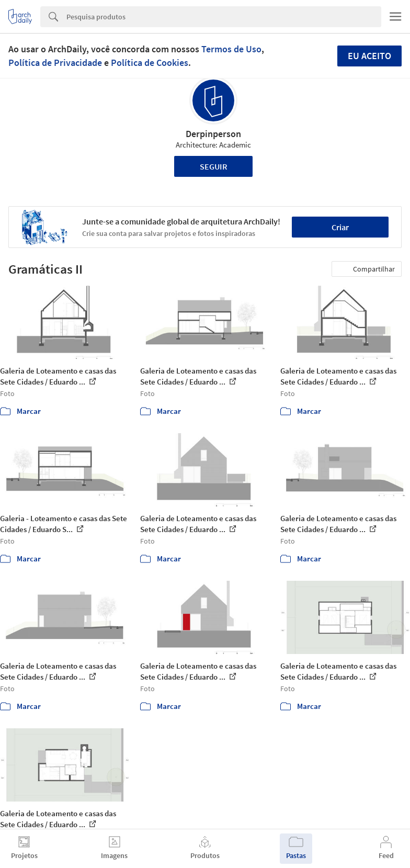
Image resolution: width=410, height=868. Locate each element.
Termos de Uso (231, 49)
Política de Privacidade (55, 63)
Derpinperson (213, 134)
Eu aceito (369, 56)
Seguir (214, 166)
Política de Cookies (150, 63)
